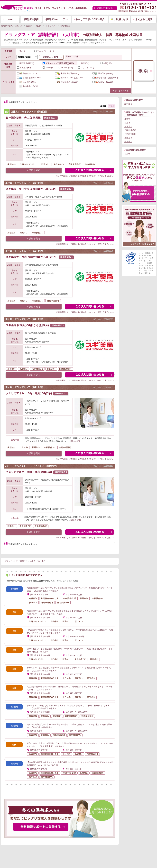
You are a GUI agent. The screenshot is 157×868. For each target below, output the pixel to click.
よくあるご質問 (144, 19)
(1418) (28, 86)
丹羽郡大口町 (130, 134)
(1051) (27, 82)
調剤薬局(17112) (25, 63)
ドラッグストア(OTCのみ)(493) (58, 68)
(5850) (105, 78)
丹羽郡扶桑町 (130, 130)
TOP (10, 19)
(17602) (29, 78)
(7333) (66, 82)
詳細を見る (35, 170)
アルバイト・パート (45, 51)
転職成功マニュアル (57, 19)
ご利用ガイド (121, 19)
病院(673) (84, 63)
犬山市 (127, 154)
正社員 (21, 51)
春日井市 (128, 142)
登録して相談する (105, 8)
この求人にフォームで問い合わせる (90, 171)
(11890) (103, 73)
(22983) (103, 82)
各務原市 (128, 127)
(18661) (67, 73)
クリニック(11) (86, 68)
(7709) (69, 78)
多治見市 (128, 138)
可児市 (127, 123)
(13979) (27, 73)
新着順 (103, 106)
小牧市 (127, 119)
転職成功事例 (31, 19)
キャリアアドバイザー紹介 (90, 19)
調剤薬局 (128, 104)
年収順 (112, 106)
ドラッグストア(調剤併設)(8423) (58, 63)
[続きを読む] (76, 441)
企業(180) (106, 63)
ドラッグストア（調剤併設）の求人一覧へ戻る (25, 561)
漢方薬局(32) (24, 68)
